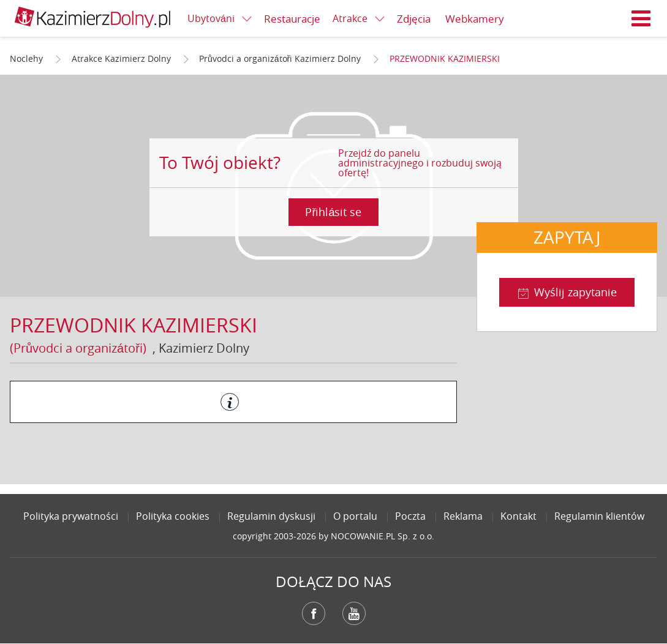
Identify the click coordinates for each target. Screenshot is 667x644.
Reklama (463, 516)
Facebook (314, 613)
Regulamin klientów (599, 516)
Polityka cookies (173, 516)
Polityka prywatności (71, 516)
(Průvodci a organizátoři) (78, 348)
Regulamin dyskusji (271, 516)
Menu (641, 18)
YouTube (354, 613)
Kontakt (518, 516)
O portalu (355, 516)
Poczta (410, 516)
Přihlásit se (333, 212)
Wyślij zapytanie (575, 292)
